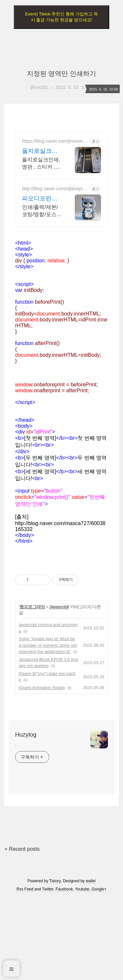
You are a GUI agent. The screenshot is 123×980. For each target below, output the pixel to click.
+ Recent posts (22, 849)
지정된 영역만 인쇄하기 (61, 73)
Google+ (99, 889)
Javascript (59, 607)
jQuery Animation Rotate (42, 688)
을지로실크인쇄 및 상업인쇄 (41, 151)
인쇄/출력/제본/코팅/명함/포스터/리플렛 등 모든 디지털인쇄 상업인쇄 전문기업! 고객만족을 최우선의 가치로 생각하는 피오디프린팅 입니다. (42, 211)
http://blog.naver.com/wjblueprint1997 (55, 189)
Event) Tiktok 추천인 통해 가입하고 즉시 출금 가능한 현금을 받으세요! (62, 17)
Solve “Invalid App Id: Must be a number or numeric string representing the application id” (48, 645)
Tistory (55, 881)
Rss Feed (25, 889)
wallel (91, 881)
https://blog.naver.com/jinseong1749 (55, 141)
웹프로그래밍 (32, 607)
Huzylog (26, 735)
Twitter (48, 889)
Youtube (82, 889)
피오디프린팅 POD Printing (40, 199)
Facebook (64, 889)
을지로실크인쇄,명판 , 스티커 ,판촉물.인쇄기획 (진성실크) (41, 164)
